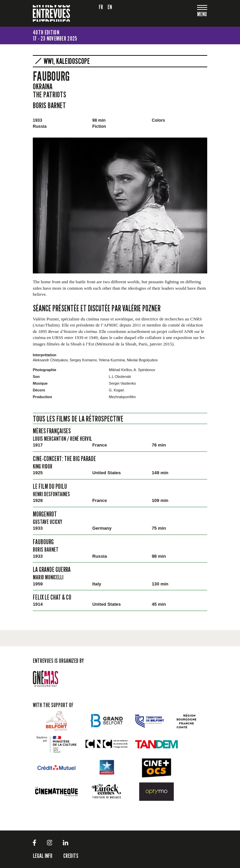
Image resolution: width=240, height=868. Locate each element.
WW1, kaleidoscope (67, 61)
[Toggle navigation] (202, 15)
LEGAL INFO (43, 856)
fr (101, 7)
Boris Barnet (49, 105)
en (110, 7)
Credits (71, 856)
